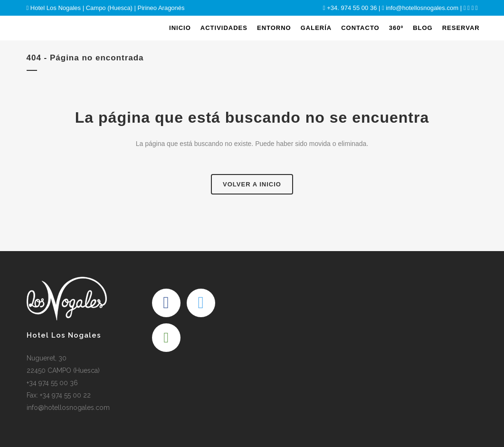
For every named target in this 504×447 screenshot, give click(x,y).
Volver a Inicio (252, 184)
